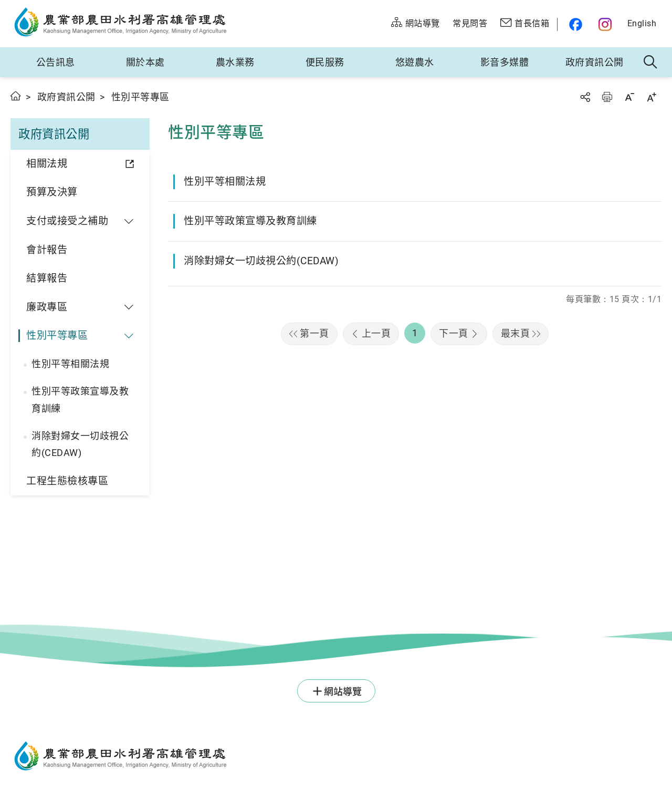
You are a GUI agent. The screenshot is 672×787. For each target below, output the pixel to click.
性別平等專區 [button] (57, 335)
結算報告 (47, 278)
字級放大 (652, 97)
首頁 (16, 96)
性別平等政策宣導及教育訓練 (80, 400)
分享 (585, 97)
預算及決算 (52, 192)
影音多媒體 (505, 62)
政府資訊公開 (595, 62)
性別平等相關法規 (70, 364)
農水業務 (235, 62)
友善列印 (607, 97)
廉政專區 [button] (47, 307)
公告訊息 (56, 62)
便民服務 (325, 62)
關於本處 (145, 62)
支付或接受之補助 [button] (67, 221)
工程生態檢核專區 (67, 481)
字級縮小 (629, 97)
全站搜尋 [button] (651, 63)
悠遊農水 (415, 62)
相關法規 (47, 164)
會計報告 (47, 250)
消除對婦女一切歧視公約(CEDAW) (80, 444)
